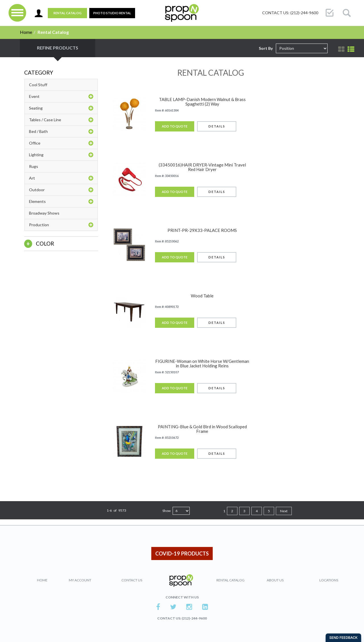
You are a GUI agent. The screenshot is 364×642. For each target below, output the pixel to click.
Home (26, 32)
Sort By (266, 48)
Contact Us (132, 580)
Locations (329, 580)
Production (61, 225)
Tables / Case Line (61, 120)
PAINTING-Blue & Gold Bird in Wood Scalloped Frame (202, 429)
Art (61, 178)
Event (61, 96)
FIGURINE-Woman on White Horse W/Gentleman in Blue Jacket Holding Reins (202, 364)
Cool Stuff (38, 85)
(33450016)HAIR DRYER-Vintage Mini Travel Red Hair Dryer (202, 167)
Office (61, 143)
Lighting (61, 155)
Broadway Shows (44, 213)
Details (217, 126)
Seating (61, 108)
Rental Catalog (68, 13)
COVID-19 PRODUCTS (182, 553)
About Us (275, 580)
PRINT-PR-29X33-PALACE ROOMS (202, 230)
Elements (61, 201)
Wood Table (202, 296)
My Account (80, 580)
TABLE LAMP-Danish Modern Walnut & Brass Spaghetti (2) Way (202, 102)
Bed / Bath (61, 131)
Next (284, 511)
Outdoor (61, 190)
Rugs (34, 166)
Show (167, 511)
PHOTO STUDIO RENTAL (112, 13)
